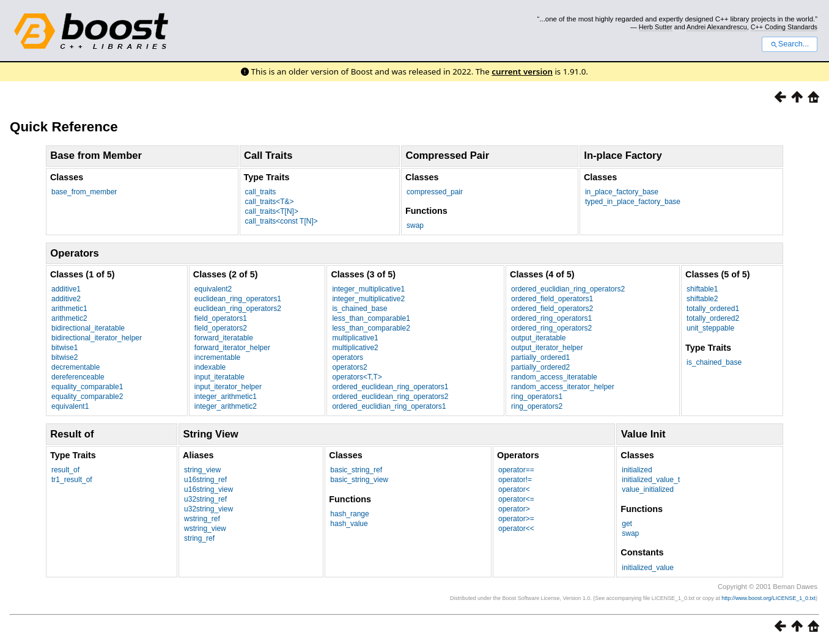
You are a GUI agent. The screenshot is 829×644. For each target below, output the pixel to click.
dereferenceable (78, 377)
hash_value (349, 524)
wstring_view (205, 529)
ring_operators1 (537, 397)
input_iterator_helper (228, 387)
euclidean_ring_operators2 (238, 309)
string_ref (199, 538)
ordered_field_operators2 (552, 309)
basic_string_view (359, 480)
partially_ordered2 (540, 367)
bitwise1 (64, 348)
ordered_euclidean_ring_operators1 (390, 387)
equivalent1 (70, 406)
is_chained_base (359, 309)
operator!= (515, 480)
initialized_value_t (651, 480)
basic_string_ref (356, 470)
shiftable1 (702, 289)
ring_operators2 (537, 406)
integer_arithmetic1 (226, 397)
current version (522, 71)
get (627, 524)
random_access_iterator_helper (563, 387)
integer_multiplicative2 (368, 299)
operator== (516, 470)
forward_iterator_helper (232, 348)
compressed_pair (435, 192)
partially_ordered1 (540, 357)
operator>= (516, 519)
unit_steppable (710, 328)
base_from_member (84, 192)
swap (415, 225)
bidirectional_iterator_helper (97, 338)
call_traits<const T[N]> (282, 221)
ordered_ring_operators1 (551, 318)
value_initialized (648, 489)
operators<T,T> (357, 377)
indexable (210, 367)
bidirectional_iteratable (88, 328)
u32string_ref (205, 499)
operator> (514, 509)
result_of (65, 470)
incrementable (217, 357)
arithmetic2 (69, 318)
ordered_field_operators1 (552, 299)
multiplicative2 (355, 348)
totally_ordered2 (713, 318)
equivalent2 (213, 289)
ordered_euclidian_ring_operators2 (568, 289)
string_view (202, 470)
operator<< (516, 529)
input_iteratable (219, 377)
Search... (790, 44)
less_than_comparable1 (371, 318)
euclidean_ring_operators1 (238, 299)
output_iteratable (538, 338)
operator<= (516, 499)
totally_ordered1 (713, 309)
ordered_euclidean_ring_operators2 (390, 397)
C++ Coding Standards (784, 27)
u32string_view (208, 509)
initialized (637, 470)
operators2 (349, 367)
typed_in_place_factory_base (633, 202)
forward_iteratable (224, 338)
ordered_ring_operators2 (551, 328)
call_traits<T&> (270, 202)
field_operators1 (221, 318)
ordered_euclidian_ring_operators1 (389, 406)
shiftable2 (702, 299)
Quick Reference (64, 127)
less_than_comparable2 (371, 328)
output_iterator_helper (547, 348)
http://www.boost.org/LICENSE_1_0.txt (768, 598)
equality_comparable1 (87, 387)
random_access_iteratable (554, 377)
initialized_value (648, 568)
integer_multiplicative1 (368, 289)
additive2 (66, 299)
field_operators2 (221, 328)
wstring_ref (202, 519)
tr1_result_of (72, 480)
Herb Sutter (656, 27)
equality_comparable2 (87, 397)
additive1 (66, 289)
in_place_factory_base (622, 192)
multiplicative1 (355, 338)
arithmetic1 (69, 309)
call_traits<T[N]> (272, 211)
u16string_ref (205, 480)
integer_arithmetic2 (226, 406)
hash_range (349, 514)
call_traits (261, 192)
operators (348, 357)
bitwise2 (64, 357)
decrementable (76, 367)
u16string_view (208, 489)
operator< (514, 489)
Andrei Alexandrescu (717, 27)
